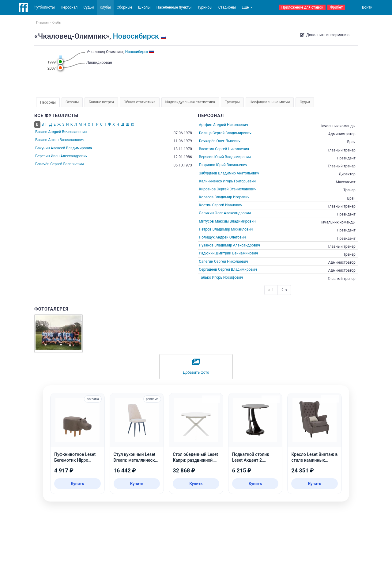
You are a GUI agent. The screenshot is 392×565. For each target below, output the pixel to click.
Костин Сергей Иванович (221, 205)
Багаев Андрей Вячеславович (61, 132)
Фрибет (336, 7)
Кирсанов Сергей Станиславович (228, 189)
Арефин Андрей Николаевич (224, 125)
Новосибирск (136, 36)
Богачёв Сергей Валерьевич (60, 164)
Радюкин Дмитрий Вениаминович (229, 253)
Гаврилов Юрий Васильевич (223, 165)
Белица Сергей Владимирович (225, 133)
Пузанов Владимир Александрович (230, 245)
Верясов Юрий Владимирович (225, 157)
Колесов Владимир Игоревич (224, 197)
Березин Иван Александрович (62, 156)
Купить (77, 484)
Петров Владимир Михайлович (226, 229)
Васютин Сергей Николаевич (224, 149)
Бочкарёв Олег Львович (220, 141)
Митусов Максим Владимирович (227, 221)
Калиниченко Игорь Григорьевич (227, 181)
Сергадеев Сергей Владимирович (228, 269)
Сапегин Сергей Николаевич (224, 262)
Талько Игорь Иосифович (221, 277)
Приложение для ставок (302, 7)
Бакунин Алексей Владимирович (64, 148)
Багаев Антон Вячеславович (60, 140)
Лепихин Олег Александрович (225, 213)
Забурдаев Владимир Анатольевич (229, 173)
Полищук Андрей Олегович (222, 237)
